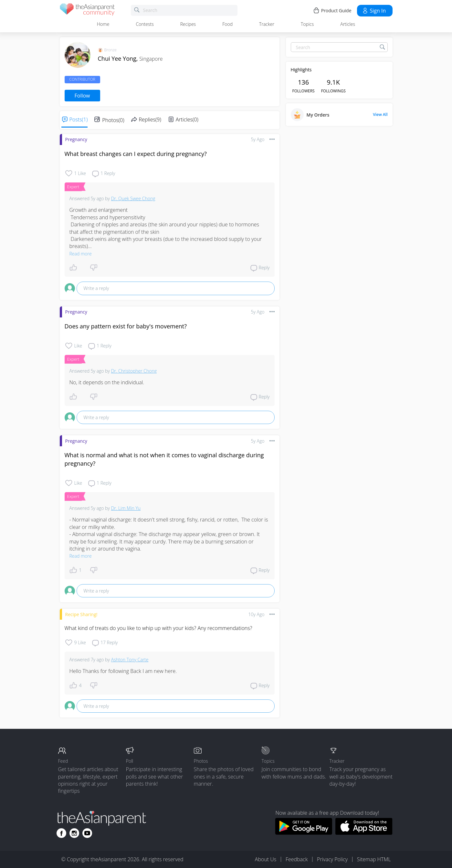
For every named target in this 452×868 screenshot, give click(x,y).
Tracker (267, 24)
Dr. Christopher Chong (134, 371)
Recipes (188, 24)
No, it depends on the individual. (107, 382)
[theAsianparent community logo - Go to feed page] (87, 10)
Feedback (297, 859)
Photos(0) (113, 120)
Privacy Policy (332, 859)
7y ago (97, 660)
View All (380, 115)
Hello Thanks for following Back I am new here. (123, 671)
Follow (82, 96)
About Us (266, 859)
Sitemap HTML (374, 859)
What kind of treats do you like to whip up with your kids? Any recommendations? (158, 628)
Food (227, 24)
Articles (348, 24)
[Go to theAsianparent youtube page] (87, 833)
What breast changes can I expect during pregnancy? (136, 154)
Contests (145, 24)
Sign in (374, 11)
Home (103, 24)
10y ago (257, 614)
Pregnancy (76, 139)
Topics (307, 24)
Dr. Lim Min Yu (126, 508)
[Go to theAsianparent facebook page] (61, 833)
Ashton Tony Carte (130, 660)
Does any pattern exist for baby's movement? (126, 326)
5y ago (258, 139)
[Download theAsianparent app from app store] (364, 833)
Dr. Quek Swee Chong (133, 198)
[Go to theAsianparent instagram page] (74, 833)
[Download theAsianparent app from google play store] (304, 833)
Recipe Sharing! (81, 614)
